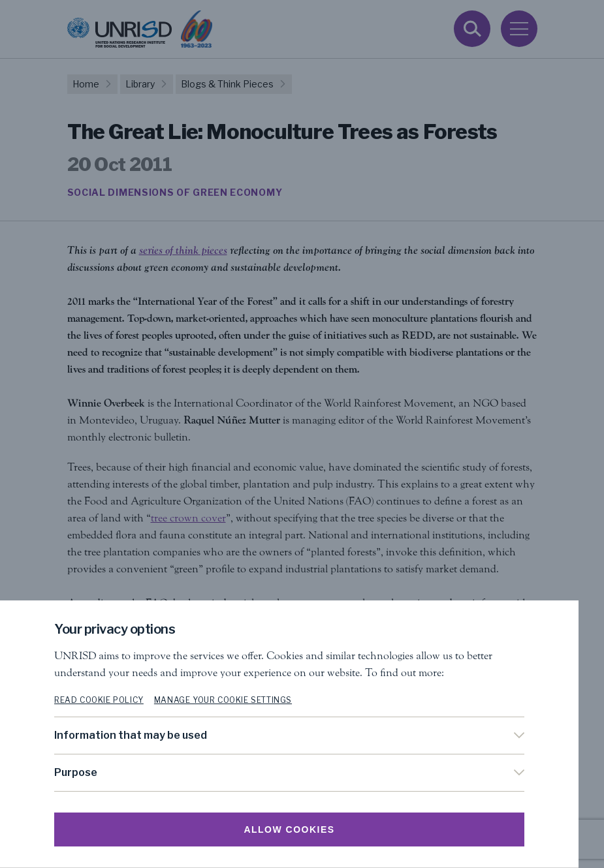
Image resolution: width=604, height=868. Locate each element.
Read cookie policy (112, 700)
